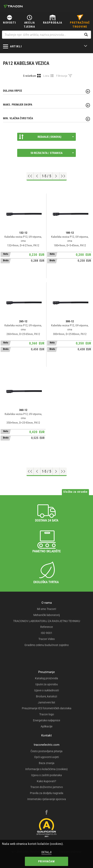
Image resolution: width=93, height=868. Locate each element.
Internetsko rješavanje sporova (47, 799)
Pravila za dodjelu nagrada (47, 793)
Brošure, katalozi (46, 696)
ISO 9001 (47, 633)
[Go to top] (30, 176)
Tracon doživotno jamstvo (47, 787)
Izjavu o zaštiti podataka (46, 775)
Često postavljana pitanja (46, 751)
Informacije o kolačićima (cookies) (46, 769)
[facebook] (46, 813)
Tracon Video (47, 639)
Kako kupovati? (46, 781)
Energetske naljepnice (46, 720)
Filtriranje (62, 76)
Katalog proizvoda (46, 678)
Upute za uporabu (47, 684)
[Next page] (56, 176)
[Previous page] (37, 176)
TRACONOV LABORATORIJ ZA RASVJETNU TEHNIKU (47, 621)
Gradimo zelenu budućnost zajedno (47, 645)
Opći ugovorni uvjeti (46, 757)
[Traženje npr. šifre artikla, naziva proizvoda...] (46, 35)
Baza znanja (47, 763)
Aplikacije (46, 726)
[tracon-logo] (13, 6)
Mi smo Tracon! (47, 609)
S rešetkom (30, 76)
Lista (46, 76)
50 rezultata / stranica (52, 153)
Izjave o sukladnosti (46, 690)
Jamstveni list (46, 702)
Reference (46, 627)
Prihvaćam (46, 861)
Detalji (46, 852)
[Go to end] (63, 176)
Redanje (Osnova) (46, 137)
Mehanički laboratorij (46, 615)
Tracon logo (47, 714)
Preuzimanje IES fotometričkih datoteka (47, 708)
